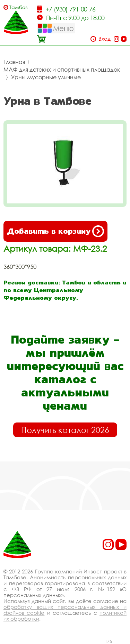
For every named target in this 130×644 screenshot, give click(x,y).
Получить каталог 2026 (65, 430)
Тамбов (19, 7)
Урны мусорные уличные (46, 77)
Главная (14, 62)
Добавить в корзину (55, 231)
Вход (105, 39)
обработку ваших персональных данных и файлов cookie (65, 610)
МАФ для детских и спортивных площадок (62, 70)
